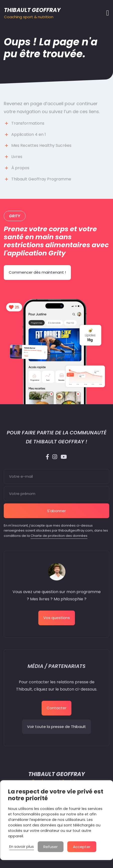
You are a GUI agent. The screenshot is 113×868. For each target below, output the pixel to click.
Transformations (28, 123)
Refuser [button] (50, 847)
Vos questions (57, 618)
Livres (17, 157)
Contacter (56, 708)
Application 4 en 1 (29, 134)
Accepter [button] (82, 847)
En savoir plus (22, 847)
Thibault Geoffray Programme (41, 179)
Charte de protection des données (59, 536)
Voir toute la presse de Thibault (56, 727)
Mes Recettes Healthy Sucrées (41, 145)
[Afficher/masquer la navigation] (106, 13)
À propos (20, 168)
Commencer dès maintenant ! (37, 272)
